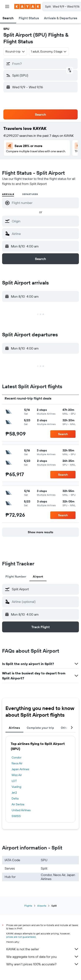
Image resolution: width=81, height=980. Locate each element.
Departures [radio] (30, 194)
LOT (14, 781)
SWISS (16, 816)
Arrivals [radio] (8, 194)
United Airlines (21, 810)
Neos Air (17, 763)
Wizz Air (17, 775)
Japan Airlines (20, 769)
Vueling (16, 787)
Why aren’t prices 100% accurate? (43, 964)
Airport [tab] (38, 576)
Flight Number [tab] (16, 576)
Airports (42, 906)
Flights (28, 906)
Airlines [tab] (14, 728)
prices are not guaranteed (21, 937)
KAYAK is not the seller (43, 949)
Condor (17, 757)
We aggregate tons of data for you (43, 957)
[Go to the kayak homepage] (27, 6)
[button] (7, 6)
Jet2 (14, 793)
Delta (15, 798)
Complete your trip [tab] (40, 728)
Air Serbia (18, 804)
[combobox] (15, 51)
